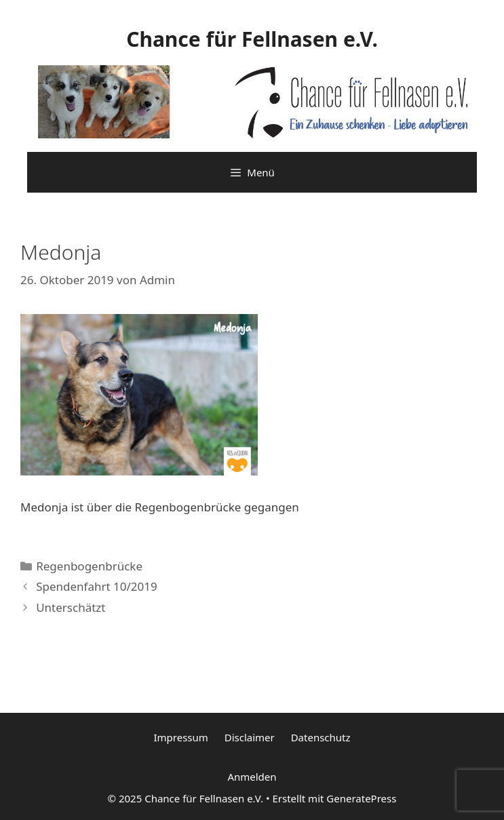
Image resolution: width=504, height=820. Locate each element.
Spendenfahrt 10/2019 (97, 586)
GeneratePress (361, 798)
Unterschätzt (71, 607)
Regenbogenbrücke (89, 566)
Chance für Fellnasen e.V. (252, 39)
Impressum (180, 737)
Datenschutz (321, 737)
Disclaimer (250, 737)
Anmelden (252, 777)
